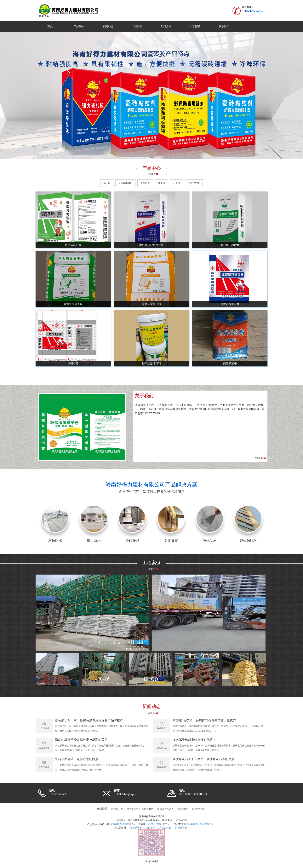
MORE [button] (259, 458)
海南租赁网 (132, 809)
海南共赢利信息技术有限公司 (199, 824)
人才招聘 (195, 26)
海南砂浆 (151, 828)
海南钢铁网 (183, 809)
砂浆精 (161, 183)
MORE (151, 174)
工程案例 (137, 26)
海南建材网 (117, 809)
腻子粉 (107, 183)
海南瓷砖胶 (165, 828)
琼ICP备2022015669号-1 (160, 824)
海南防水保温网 (165, 809)
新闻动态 (108, 26)
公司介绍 (166, 26)
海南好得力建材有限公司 (123, 824)
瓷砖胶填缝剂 (125, 183)
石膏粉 (176, 183)
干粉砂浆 (145, 183)
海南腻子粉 (136, 828)
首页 (50, 26)
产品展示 (79, 26)
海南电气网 (198, 809)
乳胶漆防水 (194, 183)
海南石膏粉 (181, 828)
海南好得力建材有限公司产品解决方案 (151, 485)
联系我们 (224, 26)
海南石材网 (148, 809)
